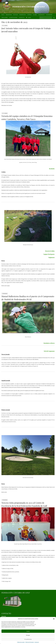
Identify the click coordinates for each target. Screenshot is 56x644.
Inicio (3, 15)
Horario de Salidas (50, 251)
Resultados (52, 169)
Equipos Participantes (49, 254)
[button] (54, 619)
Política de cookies (21, 642)
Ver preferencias (28, 639)
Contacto (22, 18)
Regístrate (9, 15)
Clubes (35, 15)
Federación (23, 15)
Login (28, 18)
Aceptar (28, 631)
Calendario (49, 15)
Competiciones (13, 18)
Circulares (5, 18)
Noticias (16, 15)
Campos (29, 15)
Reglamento (52, 257)
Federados (41, 15)
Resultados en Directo (49, 343)
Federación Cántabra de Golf (29, 7)
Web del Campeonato (49, 351)
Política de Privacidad (30, 642)
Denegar (28, 635)
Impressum (37, 642)
